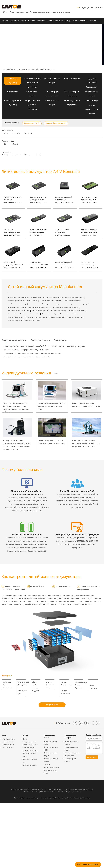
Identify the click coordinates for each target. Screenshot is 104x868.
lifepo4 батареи (32, 301)
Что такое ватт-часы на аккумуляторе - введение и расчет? (26, 350)
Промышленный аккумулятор (59, 21)
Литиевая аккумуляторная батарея (91, 110)
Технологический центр (30, 751)
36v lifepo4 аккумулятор (76, 311)
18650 (4, 144)
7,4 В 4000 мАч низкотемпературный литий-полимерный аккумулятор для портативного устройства (12, 233)
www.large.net (62, 792)
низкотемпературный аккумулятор (40, 304)
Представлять (92, 757)
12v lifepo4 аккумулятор (40, 311)
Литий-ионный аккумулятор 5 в (37, 317)
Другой (16, 144)
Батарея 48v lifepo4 (14, 314)
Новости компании (8, 745)
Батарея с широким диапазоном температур (32, 105)
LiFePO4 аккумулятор (72, 79)
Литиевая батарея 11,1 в (68, 314)
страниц (5, 21)
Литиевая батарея (80, 21)
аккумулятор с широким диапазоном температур (71, 304)
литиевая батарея (35, 297)
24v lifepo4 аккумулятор (58, 311)
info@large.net (86, 7)
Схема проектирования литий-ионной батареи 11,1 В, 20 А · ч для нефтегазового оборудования (86, 444)
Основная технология (30, 765)
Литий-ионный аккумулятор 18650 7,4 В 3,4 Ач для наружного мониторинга (13, 265)
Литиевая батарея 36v (15, 321)
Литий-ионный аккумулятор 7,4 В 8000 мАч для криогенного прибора (39, 265)
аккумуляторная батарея (16, 301)
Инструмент (18, 155)
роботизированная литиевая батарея (66, 307)
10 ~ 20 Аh (28, 133)
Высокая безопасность (72, 753)
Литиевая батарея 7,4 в (50, 314)
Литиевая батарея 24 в (76, 317)
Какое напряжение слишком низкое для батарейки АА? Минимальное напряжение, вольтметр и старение (44, 346)
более (56, 374)
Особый (5, 155)
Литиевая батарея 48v (33, 321)
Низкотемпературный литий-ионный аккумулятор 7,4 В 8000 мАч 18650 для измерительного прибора (64, 265)
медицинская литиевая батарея (19, 311)
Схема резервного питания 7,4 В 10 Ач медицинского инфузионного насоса (51, 406)
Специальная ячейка (18, 21)
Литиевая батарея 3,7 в (31, 314)
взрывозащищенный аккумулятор (39, 307)
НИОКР (4, 27)
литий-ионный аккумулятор (17, 297)
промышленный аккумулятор (74, 297)
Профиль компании (8, 739)
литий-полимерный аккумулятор (51, 301)
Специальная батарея (37, 21)
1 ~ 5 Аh (5, 133)
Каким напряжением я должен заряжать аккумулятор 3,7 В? (27, 357)
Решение (92, 21)
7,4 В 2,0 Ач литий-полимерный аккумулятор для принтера (63, 233)
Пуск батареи (13, 92)
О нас (20, 27)
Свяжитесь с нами (8, 748)
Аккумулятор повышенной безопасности (91, 83)
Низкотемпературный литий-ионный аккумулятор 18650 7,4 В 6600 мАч (65, 200)
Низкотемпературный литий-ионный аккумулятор (32, 83)
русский (99, 8)
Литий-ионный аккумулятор (44, 69)
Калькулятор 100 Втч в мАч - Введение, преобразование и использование (32, 353)
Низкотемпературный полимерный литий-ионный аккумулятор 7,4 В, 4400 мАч (39, 200)
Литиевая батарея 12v (58, 317)
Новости (13, 27)
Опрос (27, 155)
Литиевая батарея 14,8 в (16, 317)
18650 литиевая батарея (72, 301)
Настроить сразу (52, 705)
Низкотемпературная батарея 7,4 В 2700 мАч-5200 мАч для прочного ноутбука (89, 200)
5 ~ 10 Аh (17, 133)
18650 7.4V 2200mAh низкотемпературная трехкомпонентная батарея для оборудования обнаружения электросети (89, 233)
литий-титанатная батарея (17, 307)
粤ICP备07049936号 (74, 792)
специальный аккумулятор (52, 297)
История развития (8, 742)
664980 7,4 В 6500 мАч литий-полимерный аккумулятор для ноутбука (38, 233)
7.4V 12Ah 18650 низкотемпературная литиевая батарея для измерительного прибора (90, 265)
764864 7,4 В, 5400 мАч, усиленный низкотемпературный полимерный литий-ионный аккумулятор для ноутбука (13, 200)
